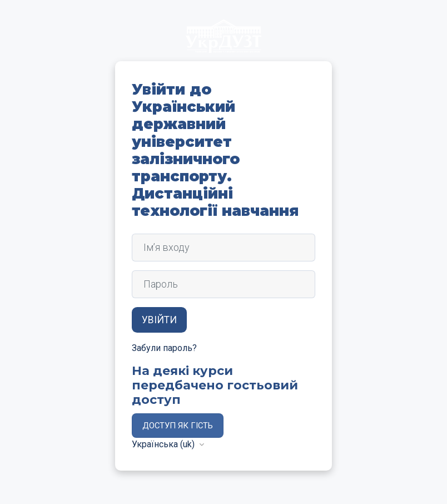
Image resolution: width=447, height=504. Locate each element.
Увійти (159, 320)
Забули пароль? (164, 348)
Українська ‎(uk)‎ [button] (164, 444)
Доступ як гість (178, 426)
